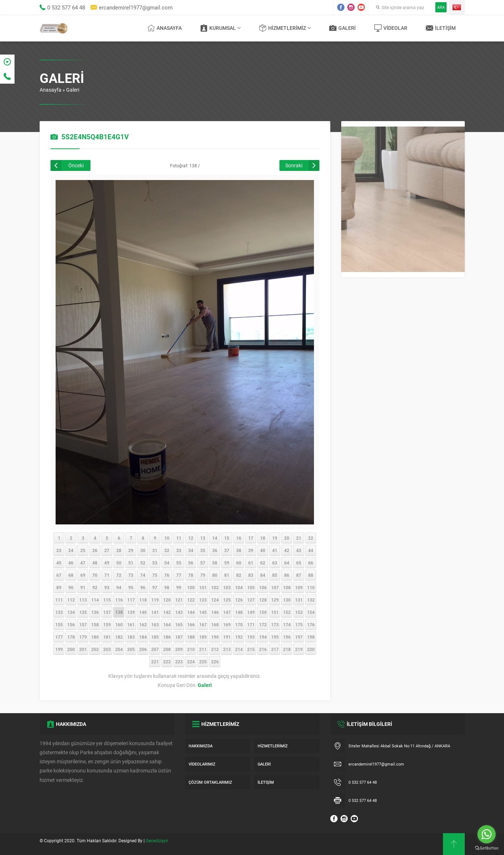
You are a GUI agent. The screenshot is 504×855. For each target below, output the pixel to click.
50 (119, 563)
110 (311, 587)
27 (107, 550)
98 (167, 587)
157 (83, 624)
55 (179, 563)
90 (71, 587)
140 (143, 612)
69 (83, 575)
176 (311, 624)
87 (299, 575)
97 (155, 587)
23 (59, 550)
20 (287, 538)
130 (287, 600)
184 (143, 637)
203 (107, 649)
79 (203, 575)
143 (179, 612)
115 (107, 600)
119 (155, 600)
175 (299, 624)
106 (263, 587)
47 (83, 563)
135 (83, 612)
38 (239, 550)
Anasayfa (51, 90)
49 (107, 563)
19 (275, 538)
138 (119, 612)
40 (263, 550)
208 (167, 649)
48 (95, 563)
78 (191, 575)
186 (167, 637)
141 (155, 612)
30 (143, 550)
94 (119, 587)
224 (191, 662)
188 (191, 637)
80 (215, 575)
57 (203, 563)
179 (83, 637)
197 (299, 637)
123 (203, 600)
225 (203, 662)
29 (131, 550)
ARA (441, 7)
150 (263, 612)
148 (239, 612)
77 (179, 575)
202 (95, 649)
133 (59, 612)
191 (227, 637)
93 (107, 587)
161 (131, 624)
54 (167, 563)
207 (155, 649)
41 (275, 550)
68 (71, 575)
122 (191, 600)
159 (107, 624)
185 (155, 637)
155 (59, 624)
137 (107, 612)
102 (215, 587)
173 (275, 624)
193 (251, 637)
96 (143, 587)
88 (311, 575)
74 (143, 575)
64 (287, 563)
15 (227, 538)
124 (215, 600)
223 (179, 662)
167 (203, 624)
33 (179, 550)
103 (227, 587)
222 (167, 662)
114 (95, 600)
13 (203, 538)
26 (95, 550)
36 (215, 550)
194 (263, 637)
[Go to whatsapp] (487, 834)
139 (131, 612)
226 (215, 662)
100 (191, 587)
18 (263, 538)
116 (119, 600)
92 (95, 587)
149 (251, 612)
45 (59, 563)
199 (59, 649)
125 (227, 600)
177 (59, 637)
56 (191, 563)
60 (239, 563)
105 (251, 587)
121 (179, 600)
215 (251, 649)
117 (131, 600)
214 (239, 649)
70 (95, 575)
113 (83, 600)
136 (95, 612)
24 (71, 550)
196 (287, 637)
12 (191, 538)
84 (263, 575)
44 (311, 550)
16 (239, 538)
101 (203, 587)
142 (167, 612)
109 (299, 587)
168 (215, 624)
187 (179, 637)
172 (263, 624)
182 (119, 637)
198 (311, 637)
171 (251, 624)
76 (167, 575)
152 (287, 612)
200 (71, 649)
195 (275, 637)
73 (131, 575)
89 (59, 587)
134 (71, 612)
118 (143, 600)
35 (203, 550)
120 (167, 600)
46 (71, 563)
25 (83, 550)
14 (215, 538)
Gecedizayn (157, 840)
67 (59, 575)
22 (311, 538)
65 (299, 563)
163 (155, 624)
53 (155, 563)
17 (251, 538)
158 (95, 624)
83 (251, 575)
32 (167, 550)
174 (287, 624)
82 (239, 575)
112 (71, 600)
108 (287, 587)
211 (203, 649)
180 (95, 637)
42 (287, 550)
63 (275, 563)
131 (299, 600)
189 (203, 637)
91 (83, 587)
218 (287, 649)
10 (167, 538)
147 (227, 612)
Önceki (76, 165)
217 (275, 649)
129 (275, 600)
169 (227, 624)
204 (119, 649)
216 (263, 649)
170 (239, 624)
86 (287, 575)
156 (71, 624)
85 (275, 575)
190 (215, 637)
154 (311, 612)
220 (311, 649)
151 (275, 612)
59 (227, 563)
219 (299, 649)
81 (227, 575)
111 (59, 600)
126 (239, 600)
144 (191, 612)
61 (251, 563)
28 (119, 550)
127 (251, 600)
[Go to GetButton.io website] (487, 848)
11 (179, 538)
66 (311, 563)
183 (131, 637)
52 (143, 563)
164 (167, 624)
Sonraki (294, 165)
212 (215, 649)
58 (215, 563)
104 (239, 587)
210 (191, 649)
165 (179, 624)
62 (263, 563)
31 (155, 550)
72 (119, 575)
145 (203, 612)
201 (83, 649)
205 (131, 649)
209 (179, 649)
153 (299, 612)
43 (299, 550)
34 (191, 550)
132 (311, 600)
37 (227, 550)
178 (71, 637)
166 (191, 624)
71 (107, 575)
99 (179, 587)
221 (155, 662)
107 (275, 587)
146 (215, 612)
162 (143, 624)
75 (155, 575)
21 (299, 538)
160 (119, 624)
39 (251, 550)
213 (227, 649)
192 (239, 637)
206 (143, 649)
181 (107, 637)
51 (131, 563)
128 (263, 600)
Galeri (73, 90)
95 (131, 587)
